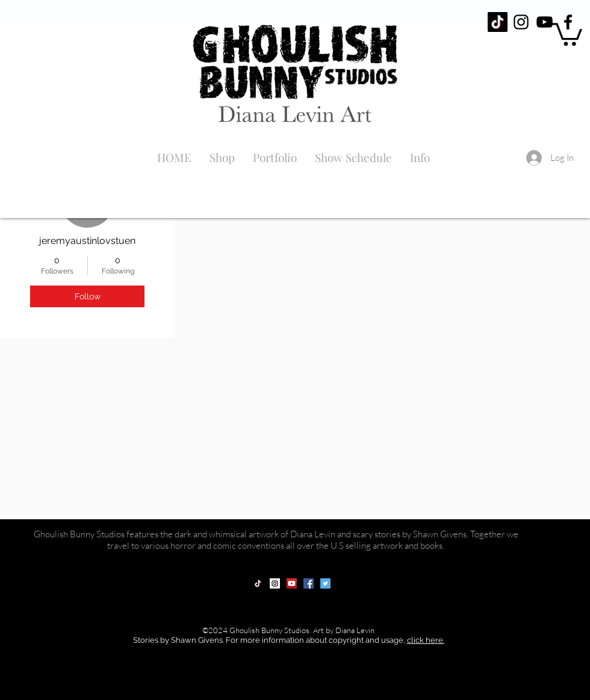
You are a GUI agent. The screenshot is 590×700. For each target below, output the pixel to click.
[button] (567, 33)
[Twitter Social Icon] (325, 583)
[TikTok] (498, 22)
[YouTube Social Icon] (292, 583)
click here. (426, 640)
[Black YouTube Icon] (545, 22)
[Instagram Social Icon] (275, 583)
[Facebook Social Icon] (309, 583)
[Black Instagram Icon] (521, 22)
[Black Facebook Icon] (568, 22)
